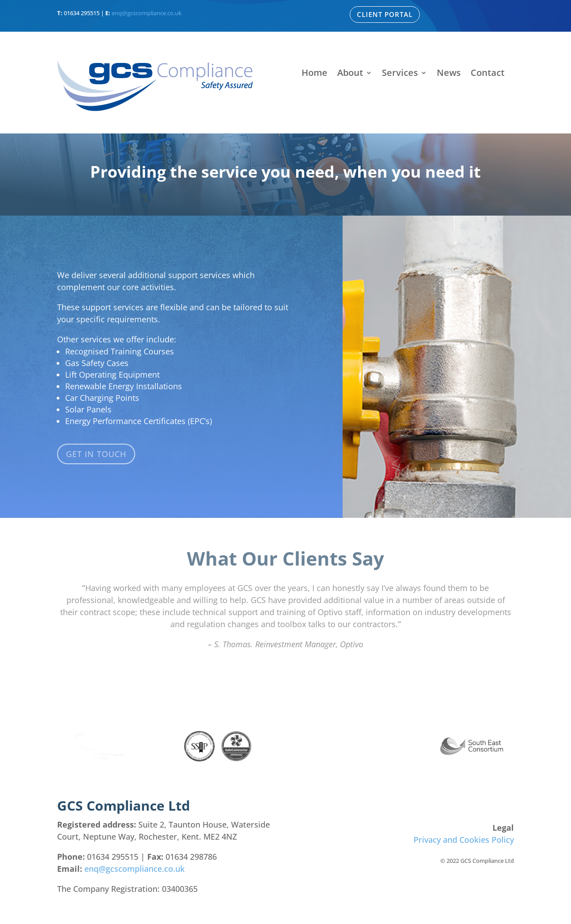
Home (314, 74)
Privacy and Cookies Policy (464, 840)
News (449, 74)
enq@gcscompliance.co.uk (147, 13)
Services (400, 74)
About (350, 74)
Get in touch (96, 454)
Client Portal (385, 14)
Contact (488, 74)
